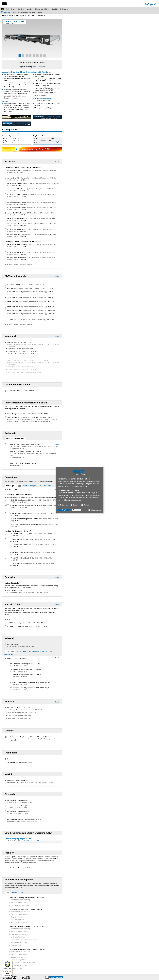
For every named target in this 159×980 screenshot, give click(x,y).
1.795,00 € (23, 210)
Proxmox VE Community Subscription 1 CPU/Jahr (24, 898)
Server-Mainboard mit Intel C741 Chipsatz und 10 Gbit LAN (24, 361)
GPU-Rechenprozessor (17, 466)
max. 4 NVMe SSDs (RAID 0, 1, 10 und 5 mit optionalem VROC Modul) (28, 593)
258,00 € (16, 536)
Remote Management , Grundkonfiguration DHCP (27, 414)
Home (13, 9)
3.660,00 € (23, 237)
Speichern (76, 510)
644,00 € (25, 507)
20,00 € (29, 868)
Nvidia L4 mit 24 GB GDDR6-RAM (20, 464)
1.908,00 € (23, 260)
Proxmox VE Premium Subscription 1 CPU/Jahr (24, 950)
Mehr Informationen (95, 510)
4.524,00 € (51, 298)
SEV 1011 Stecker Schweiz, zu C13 (17, 813)
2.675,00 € (18, 526)
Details (57, 162)
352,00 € (22, 180)
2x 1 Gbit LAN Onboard (14, 644)
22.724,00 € (52, 314)
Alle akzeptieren (64, 510)
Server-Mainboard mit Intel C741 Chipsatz (19, 342)
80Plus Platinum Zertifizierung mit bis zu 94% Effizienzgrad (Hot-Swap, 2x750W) (30, 782)
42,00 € (36, 762)
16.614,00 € (52, 310)
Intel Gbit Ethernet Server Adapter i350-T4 (22, 675)
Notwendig (63, 505)
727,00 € (22, 191)
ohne (8, 619)
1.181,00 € (18, 515)
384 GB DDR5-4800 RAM (27, 310)
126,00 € (38, 669)
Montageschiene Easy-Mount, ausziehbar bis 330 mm (26, 737)
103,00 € (48, 682)
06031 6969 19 (37, 12)
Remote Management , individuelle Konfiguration (27, 417)
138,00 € (45, 361)
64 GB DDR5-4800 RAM (26, 288)
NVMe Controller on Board (14, 591)
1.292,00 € (23, 196)
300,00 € (16, 565)
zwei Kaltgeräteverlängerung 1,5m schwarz (24, 819)
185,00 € (44, 623)
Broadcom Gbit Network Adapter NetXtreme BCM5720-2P (27, 682)
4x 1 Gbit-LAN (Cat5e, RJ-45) (18, 677)
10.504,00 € (52, 307)
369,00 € (16, 541)
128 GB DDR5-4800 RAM (27, 292)
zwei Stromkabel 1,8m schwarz (17, 801)
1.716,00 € (51, 288)
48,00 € (38, 664)
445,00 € (38, 452)
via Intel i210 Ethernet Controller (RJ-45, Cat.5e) (21, 646)
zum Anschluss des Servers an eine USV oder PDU (22, 821)
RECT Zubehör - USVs (32, 841)
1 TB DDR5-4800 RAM (26, 320)
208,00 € (38, 675)
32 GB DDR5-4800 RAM (26, 285)
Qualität (55, 9)
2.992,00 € (23, 226)
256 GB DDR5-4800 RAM (27, 301)
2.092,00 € (23, 220)
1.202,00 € (23, 204)
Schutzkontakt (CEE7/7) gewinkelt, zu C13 (19, 803)
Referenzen (64, 9)
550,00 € (42, 927)
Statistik (74, 505)
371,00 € (45, 626)
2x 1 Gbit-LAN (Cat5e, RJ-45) (18, 671)
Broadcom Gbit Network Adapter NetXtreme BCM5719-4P (27, 688)
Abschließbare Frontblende (20, 762)
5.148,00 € (51, 292)
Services (21, 9)
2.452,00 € (34, 464)
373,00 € (25, 502)
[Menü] (11, 962)
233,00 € (16, 560)
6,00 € (50, 417)
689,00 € (16, 547)
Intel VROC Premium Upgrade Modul (24, 626)
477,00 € (19, 185)
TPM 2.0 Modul (19, 391)
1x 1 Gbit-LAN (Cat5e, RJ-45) (18, 666)
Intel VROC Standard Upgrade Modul (23, 623)
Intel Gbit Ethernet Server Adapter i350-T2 (22, 669)
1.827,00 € (23, 215)
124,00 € (48, 688)
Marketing (86, 505)
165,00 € (38, 444)
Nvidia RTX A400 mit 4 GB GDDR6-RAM (22, 444)
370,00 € (39, 910)
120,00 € (43, 898)
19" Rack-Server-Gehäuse (19, 708)
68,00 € (45, 737)
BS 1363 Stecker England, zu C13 (17, 808)
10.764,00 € (52, 301)
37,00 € (22, 172)
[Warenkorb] (6, 12)
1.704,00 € (18, 521)
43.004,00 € (51, 320)
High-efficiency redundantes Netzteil (17, 780)
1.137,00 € (23, 246)
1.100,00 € (42, 950)
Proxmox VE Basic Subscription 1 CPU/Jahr (23, 910)
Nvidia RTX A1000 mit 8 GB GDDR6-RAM (22, 452)
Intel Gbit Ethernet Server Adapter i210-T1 (22, 664)
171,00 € (16, 555)
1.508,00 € (23, 254)
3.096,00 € (23, 231)
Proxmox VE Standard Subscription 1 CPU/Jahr (24, 927)
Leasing (30, 9)
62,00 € (31, 391)
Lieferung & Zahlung (42, 9)
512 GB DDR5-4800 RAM (27, 314)
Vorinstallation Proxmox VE (18, 868)
